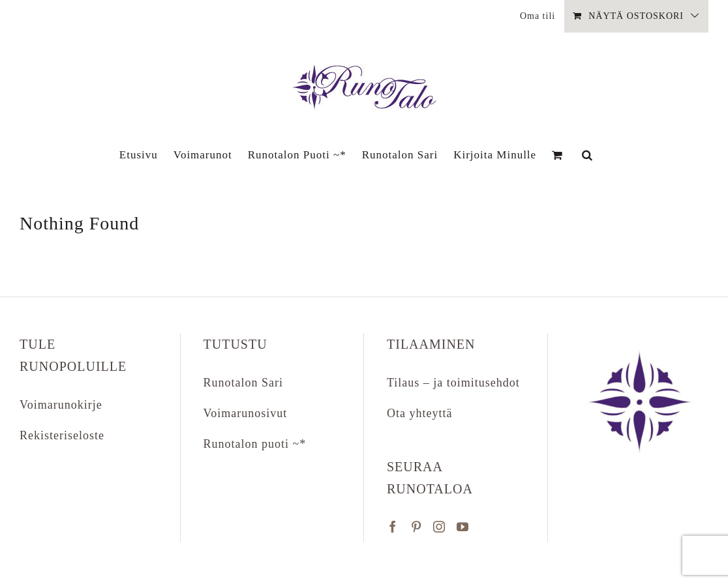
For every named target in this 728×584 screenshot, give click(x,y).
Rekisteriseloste (62, 435)
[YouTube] (463, 527)
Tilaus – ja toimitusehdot (453, 383)
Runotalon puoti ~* (255, 444)
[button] (587, 154)
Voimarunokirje (61, 405)
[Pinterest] (417, 527)
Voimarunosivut (246, 413)
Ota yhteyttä (419, 413)
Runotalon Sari (244, 383)
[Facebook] (393, 527)
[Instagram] (439, 527)
